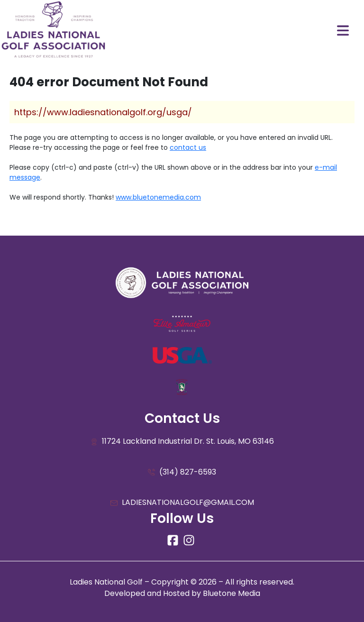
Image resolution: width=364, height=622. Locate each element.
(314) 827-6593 (182, 472)
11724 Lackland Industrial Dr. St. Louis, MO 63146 (182, 442)
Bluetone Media (232, 593)
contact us (188, 147)
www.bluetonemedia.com (158, 197)
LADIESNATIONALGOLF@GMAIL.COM (182, 503)
